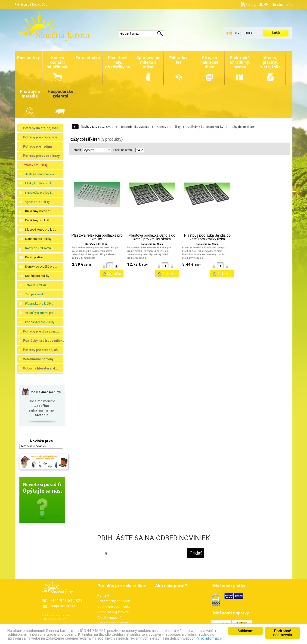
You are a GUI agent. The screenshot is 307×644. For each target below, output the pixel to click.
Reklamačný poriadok (114, 601)
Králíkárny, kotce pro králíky (205, 127)
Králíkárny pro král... (38, 220)
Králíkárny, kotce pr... (39, 211)
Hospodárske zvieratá (135, 127)
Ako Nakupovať (109, 618)
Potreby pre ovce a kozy (41, 156)
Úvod (110, 127)
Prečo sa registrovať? (114, 612)
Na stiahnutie (282, 5)
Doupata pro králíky (38, 239)
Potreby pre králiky (35, 165)
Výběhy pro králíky (37, 202)
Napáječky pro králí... (39, 193)
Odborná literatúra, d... (40, 368)
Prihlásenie (22, 5)
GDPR (264, 5)
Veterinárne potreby (38, 359)
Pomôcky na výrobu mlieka (44, 341)
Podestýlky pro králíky (40, 322)
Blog (252, 5)
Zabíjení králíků (35, 294)
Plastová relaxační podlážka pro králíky (97, 237)
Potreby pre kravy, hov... (41, 137)
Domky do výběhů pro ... (41, 267)
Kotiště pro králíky (37, 276)
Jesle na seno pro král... (41, 174)
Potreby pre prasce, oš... (42, 350)
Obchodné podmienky (114, 607)
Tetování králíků (36, 285)
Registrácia (40, 5)
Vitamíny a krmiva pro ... (41, 313)
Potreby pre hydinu (37, 147)
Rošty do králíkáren (38, 248)
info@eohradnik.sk (62, 606)
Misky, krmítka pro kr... (40, 183)
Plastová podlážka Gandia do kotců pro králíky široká (152, 237)
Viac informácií (237, 639)
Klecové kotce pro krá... (41, 230)
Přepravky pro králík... (39, 304)
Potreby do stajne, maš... (42, 128)
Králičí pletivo (34, 257)
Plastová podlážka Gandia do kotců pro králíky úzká (207, 237)
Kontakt (103, 595)
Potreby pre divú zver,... (41, 331)
